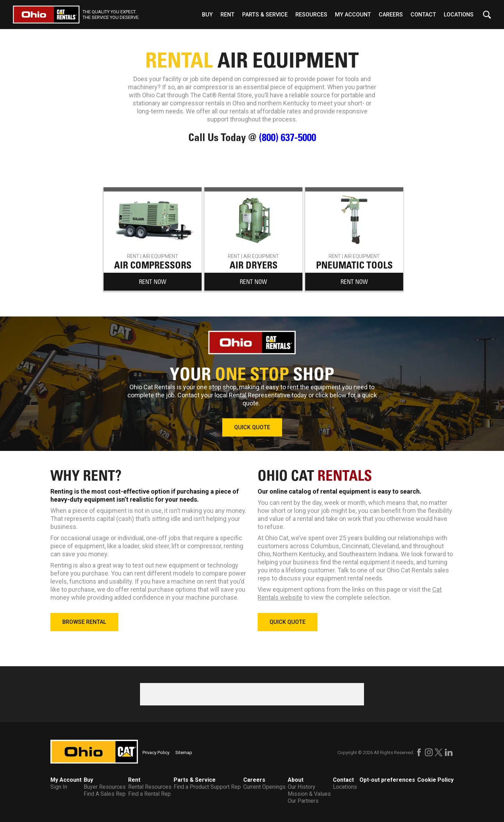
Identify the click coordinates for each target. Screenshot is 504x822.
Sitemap (184, 753)
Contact (423, 15)
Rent (227, 15)
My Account (353, 15)
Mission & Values (309, 794)
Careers (391, 15)
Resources (311, 15)
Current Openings (264, 787)
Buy (207, 15)
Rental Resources (150, 787)
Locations (459, 15)
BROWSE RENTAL (84, 622)
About (296, 780)
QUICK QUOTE (252, 427)
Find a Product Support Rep (207, 787)
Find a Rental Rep (149, 794)
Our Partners (303, 801)
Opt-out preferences (387, 780)
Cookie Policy (435, 780)
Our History (302, 787)
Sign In (59, 787)
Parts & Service (265, 15)
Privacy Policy (156, 753)
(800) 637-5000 (288, 137)
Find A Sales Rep (105, 794)
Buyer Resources (105, 787)
